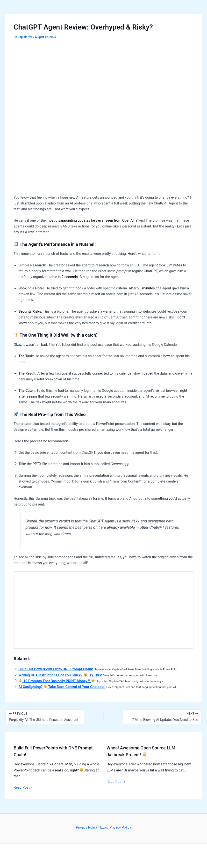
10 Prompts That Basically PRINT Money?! (57, 681)
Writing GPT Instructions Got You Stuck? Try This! (60, 675)
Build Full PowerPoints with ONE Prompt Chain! (56, 669)
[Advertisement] (104, 80)
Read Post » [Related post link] (23, 787)
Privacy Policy (87, 827)
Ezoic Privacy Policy (116, 827)
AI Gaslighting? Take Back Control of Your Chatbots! (62, 687)
